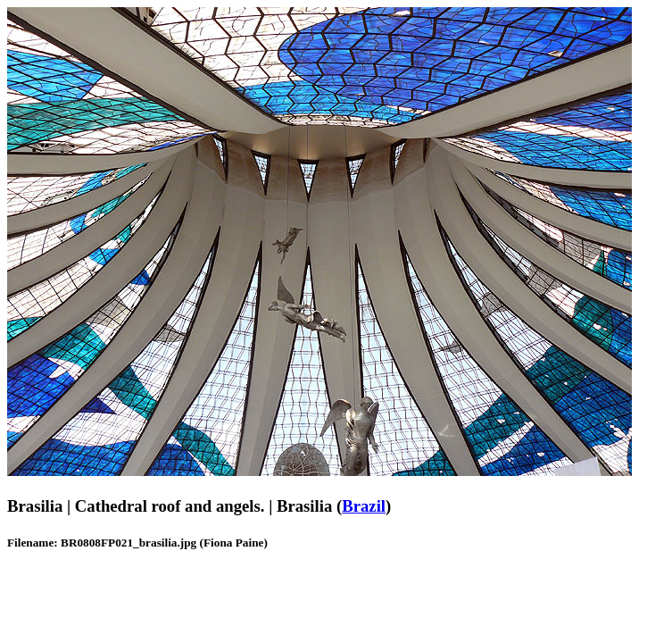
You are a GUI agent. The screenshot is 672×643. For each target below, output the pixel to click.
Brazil (364, 506)
